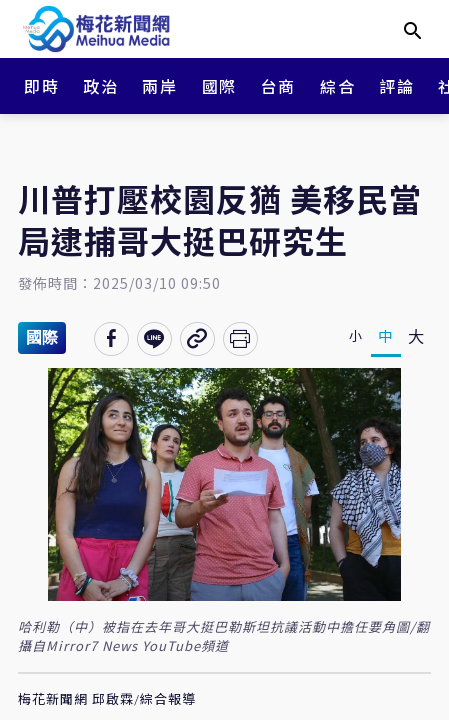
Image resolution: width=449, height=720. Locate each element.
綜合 (337, 86)
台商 (278, 86)
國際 (219, 86)
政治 (100, 86)
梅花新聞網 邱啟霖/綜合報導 (107, 699)
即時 (41, 86)
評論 (396, 86)
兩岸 (159, 86)
